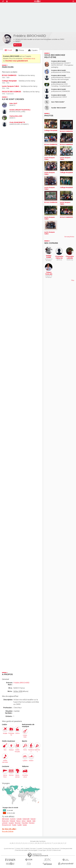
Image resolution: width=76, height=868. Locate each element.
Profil (10, 50)
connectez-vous (29, 59)
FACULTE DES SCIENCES (12, 92)
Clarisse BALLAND (16, 116)
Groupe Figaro (42, 850)
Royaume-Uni (6, 825)
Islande (29, 821)
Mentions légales (33, 850)
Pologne (32, 823)
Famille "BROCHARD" (59, 108)
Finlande (12, 821)
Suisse (25, 825)
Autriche (13, 819)
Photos (21, 50)
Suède (19, 825)
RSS (22, 849)
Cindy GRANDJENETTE (17, 122)
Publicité (27, 849)
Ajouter (18, 45)
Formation (33, 849)
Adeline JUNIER (49, 257)
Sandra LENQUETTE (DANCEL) (20, 110)
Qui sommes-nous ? (9, 849)
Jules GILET (13, 103)
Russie (14, 825)
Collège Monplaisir (9, 81)
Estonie (33, 819)
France (18, 821)
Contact (18, 849)
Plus (73, 280)
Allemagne (5, 819)
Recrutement (56, 849)
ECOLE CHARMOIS (9, 75)
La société (40, 849)
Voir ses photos (69, 237)
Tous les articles (47, 849)
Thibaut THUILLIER (49, 273)
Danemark (26, 819)
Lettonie (5, 823)
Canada (19, 819)
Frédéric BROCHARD (59, 61)
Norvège (18, 823)
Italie (34, 821)
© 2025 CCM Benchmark (54, 850)
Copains (34, 50)
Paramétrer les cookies (21, 850)
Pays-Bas (25, 823)
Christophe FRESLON (59, 257)
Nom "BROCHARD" (58, 102)
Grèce (24, 821)
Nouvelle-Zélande (8, 831)
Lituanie (11, 823)
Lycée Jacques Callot (10, 86)
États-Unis (5, 821)
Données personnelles (66, 849)
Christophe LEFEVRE (70, 257)
